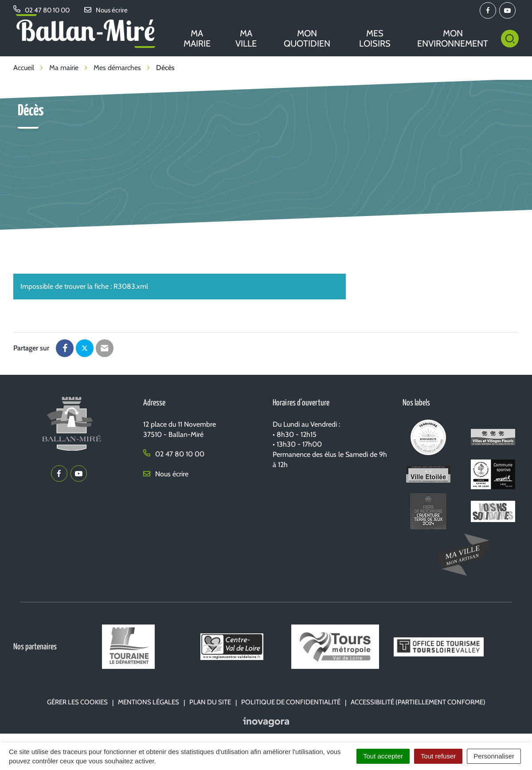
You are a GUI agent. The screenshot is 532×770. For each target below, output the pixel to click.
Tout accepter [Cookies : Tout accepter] (383, 756)
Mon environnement (453, 38)
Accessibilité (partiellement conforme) (418, 702)
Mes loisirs (375, 38)
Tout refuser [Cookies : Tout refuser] (438, 756)
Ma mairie (197, 38)
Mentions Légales (149, 702)
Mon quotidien (307, 38)
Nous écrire (166, 474)
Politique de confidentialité (291, 702)
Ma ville (246, 38)
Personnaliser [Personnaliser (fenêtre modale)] (494, 756)
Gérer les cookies (77, 702)
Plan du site (210, 702)
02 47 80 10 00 (174, 454)
